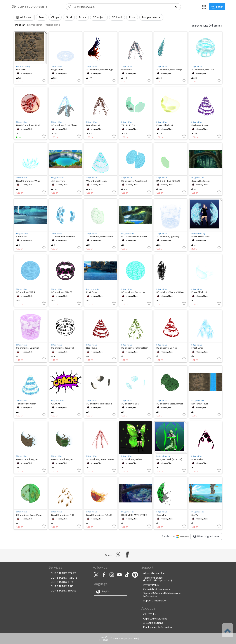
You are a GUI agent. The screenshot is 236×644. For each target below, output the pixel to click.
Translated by (176, 536)
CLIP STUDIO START (63, 573)
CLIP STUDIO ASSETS (64, 578)
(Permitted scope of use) (158, 580)
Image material (58, 178)
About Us (134, 638)
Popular (20, 25)
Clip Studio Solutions (155, 618)
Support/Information (155, 600)
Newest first (35, 25)
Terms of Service (153, 578)
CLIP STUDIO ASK (62, 586)
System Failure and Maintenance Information (162, 595)
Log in (217, 7)
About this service (154, 573)
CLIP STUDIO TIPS (62, 582)
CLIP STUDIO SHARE (63, 590)
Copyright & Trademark (157, 589)
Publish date (52, 25)
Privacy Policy (151, 585)
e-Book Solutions (153, 623)
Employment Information (158, 627)
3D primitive (57, 66)
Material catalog (23, 66)
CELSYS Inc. (150, 614)
